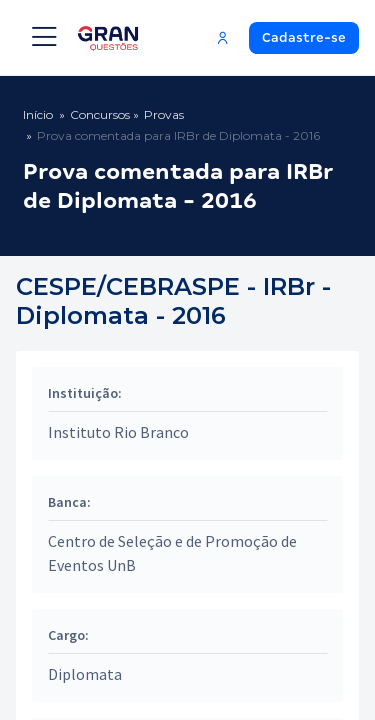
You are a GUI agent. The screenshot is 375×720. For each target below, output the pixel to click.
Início (38, 114)
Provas (164, 114)
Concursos (100, 114)
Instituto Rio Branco (118, 432)
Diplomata (85, 674)
